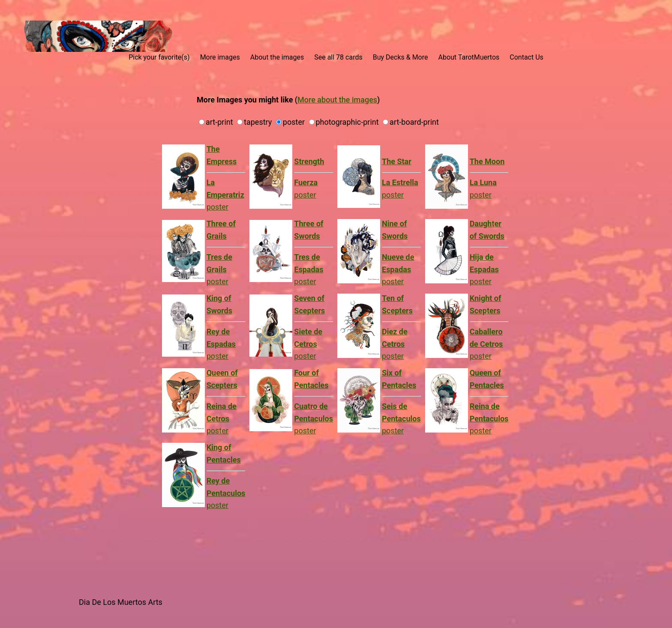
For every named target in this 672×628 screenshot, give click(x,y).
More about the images (337, 100)
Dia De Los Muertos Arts (121, 602)
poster (313, 178)
